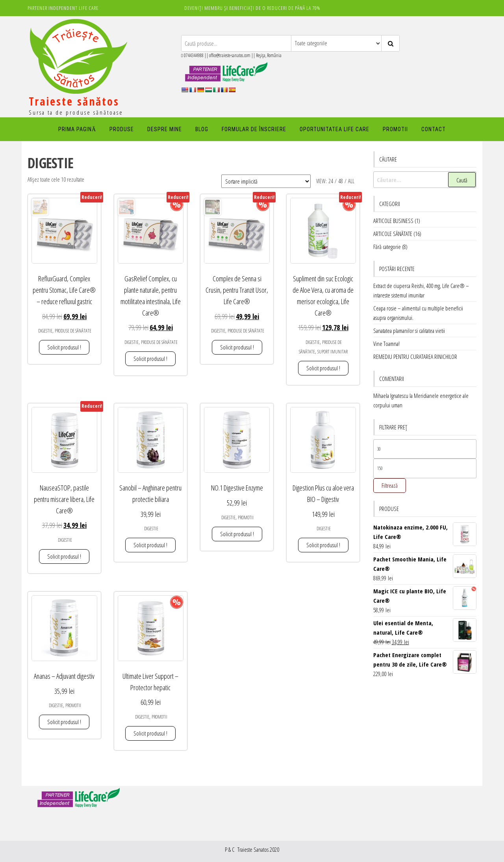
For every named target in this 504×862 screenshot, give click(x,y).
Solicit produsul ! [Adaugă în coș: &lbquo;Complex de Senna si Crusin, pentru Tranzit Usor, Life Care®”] (237, 347)
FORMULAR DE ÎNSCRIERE (254, 129)
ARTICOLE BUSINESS (393, 221)
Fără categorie (387, 247)
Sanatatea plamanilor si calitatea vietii (409, 331)
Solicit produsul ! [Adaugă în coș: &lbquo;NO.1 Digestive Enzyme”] (237, 534)
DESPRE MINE (165, 129)
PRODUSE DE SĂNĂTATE (73, 331)
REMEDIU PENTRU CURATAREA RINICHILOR (415, 357)
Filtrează (390, 485)
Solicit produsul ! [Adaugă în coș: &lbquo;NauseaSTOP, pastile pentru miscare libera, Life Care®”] (64, 556)
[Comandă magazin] (266, 181)
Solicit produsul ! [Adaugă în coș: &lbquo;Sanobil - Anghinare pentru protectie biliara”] (150, 545)
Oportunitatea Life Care (334, 129)
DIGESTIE (45, 331)
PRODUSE (122, 129)
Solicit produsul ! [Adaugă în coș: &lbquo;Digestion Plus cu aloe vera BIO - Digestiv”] (323, 545)
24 (331, 181)
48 (341, 181)
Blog (202, 129)
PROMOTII (395, 129)
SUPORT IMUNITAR (333, 352)
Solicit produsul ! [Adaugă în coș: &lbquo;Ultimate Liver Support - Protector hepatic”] (150, 733)
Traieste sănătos (74, 101)
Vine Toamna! (386, 344)
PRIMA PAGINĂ (77, 129)
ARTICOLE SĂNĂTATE (393, 234)
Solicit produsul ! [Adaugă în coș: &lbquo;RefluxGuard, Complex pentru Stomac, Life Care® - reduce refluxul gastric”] (64, 347)
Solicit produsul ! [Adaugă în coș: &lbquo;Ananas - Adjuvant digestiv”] (64, 722)
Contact (434, 129)
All (351, 181)
